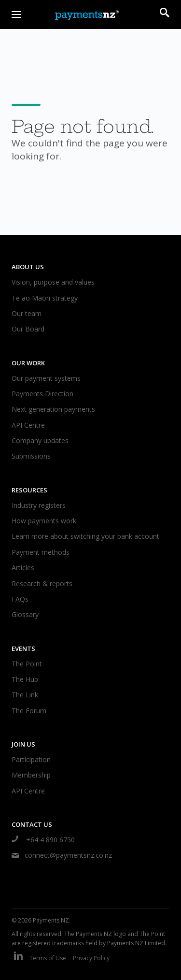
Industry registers (39, 505)
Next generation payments (53, 409)
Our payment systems (46, 378)
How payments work (44, 521)
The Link (25, 695)
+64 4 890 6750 (43, 840)
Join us (23, 744)
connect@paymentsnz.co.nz (62, 855)
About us (28, 267)
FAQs (20, 599)
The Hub (25, 679)
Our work (28, 363)
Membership (31, 775)
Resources (29, 490)
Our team (27, 313)
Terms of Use (48, 958)
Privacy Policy (91, 958)
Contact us (32, 824)
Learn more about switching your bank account (85, 536)
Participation (31, 759)
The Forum (29, 711)
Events (23, 649)
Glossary (25, 614)
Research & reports (42, 584)
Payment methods (41, 552)
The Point (27, 664)
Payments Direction (42, 394)
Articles (23, 568)
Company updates (40, 440)
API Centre (28, 425)
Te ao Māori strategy (45, 298)
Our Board (28, 329)
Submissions (31, 456)
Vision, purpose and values (53, 282)
